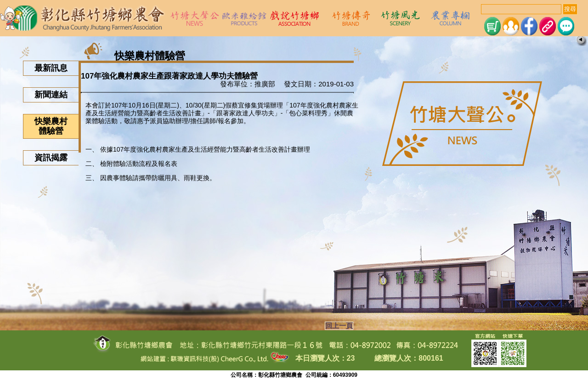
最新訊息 (51, 68)
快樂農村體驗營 (51, 126)
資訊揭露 (51, 158)
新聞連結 (51, 95)
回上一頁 (339, 326)
